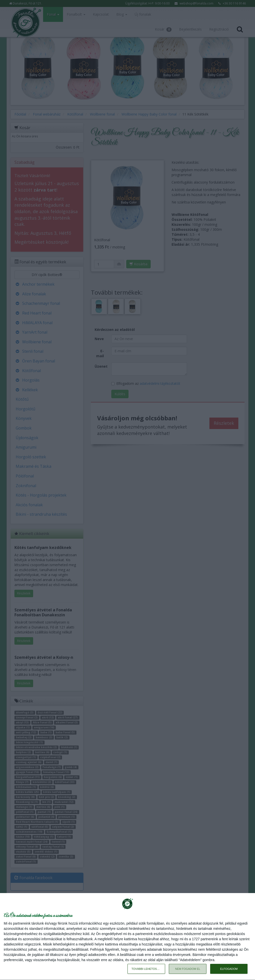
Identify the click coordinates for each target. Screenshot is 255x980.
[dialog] (127, 937)
